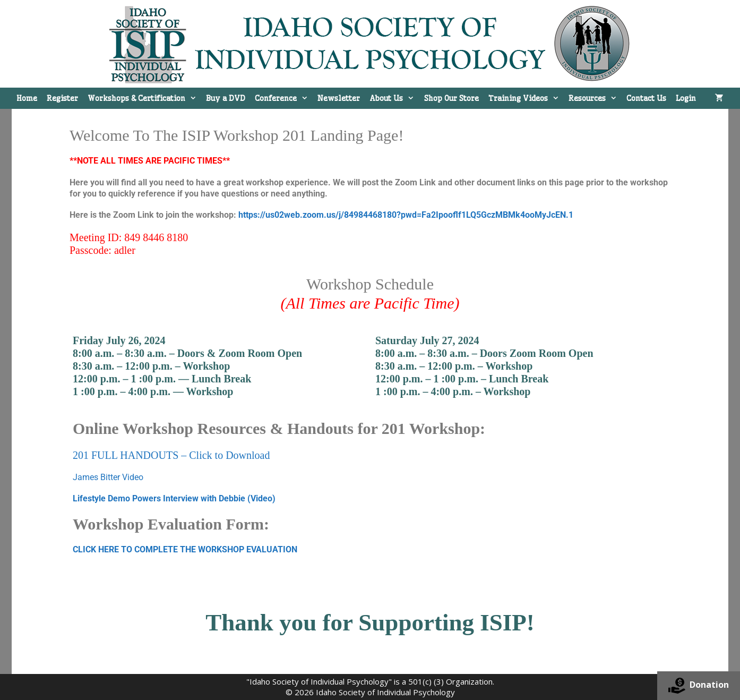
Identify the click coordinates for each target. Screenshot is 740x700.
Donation (699, 686)
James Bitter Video (108, 477)
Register (62, 98)
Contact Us (646, 98)
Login (686, 98)
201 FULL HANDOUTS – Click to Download (171, 455)
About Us (394, 98)
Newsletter (339, 98)
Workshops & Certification (144, 98)
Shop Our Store (451, 98)
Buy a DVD (226, 98)
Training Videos (526, 98)
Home (27, 98)
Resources (595, 98)
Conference (284, 98)
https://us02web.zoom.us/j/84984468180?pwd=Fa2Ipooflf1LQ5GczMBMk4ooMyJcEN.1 (406, 215)
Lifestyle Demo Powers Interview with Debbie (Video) (174, 498)
